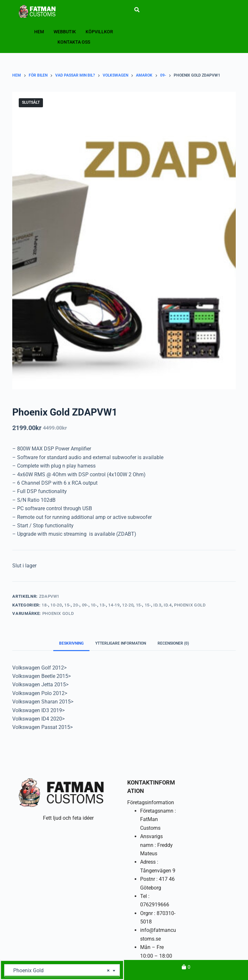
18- (45, 605)
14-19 (114, 605)
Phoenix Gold (190, 605)
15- (67, 605)
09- (85, 605)
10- (94, 605)
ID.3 (157, 605)
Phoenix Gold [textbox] (60, 971)
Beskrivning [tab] (71, 643)
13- (103, 605)
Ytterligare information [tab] (121, 643)
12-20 (128, 605)
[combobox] (62, 971)
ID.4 (168, 605)
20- (76, 605)
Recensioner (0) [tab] (173, 643)
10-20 (56, 605)
